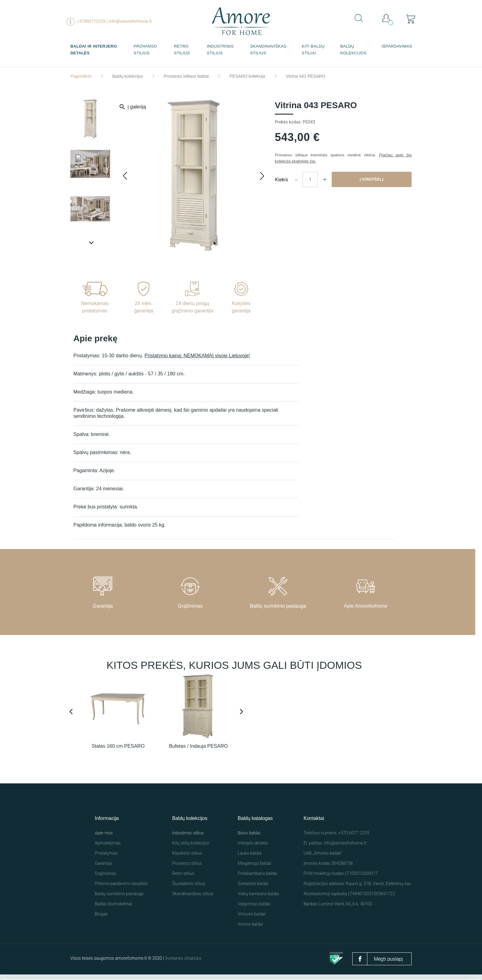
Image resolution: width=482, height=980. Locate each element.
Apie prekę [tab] (95, 339)
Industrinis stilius (220, 50)
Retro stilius (182, 50)
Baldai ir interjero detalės (94, 50)
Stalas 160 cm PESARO (118, 752)
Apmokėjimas (108, 849)
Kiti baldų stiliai (313, 50)
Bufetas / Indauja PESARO (198, 752)
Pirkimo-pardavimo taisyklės (121, 889)
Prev (72, 714)
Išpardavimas (397, 46)
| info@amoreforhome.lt (129, 21)
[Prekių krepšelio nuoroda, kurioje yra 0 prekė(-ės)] (411, 19)
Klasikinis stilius (187, 859)
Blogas (101, 919)
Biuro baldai (249, 838)
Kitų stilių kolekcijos (191, 849)
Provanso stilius (145, 50)
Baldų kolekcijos (354, 50)
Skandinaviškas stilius (268, 50)
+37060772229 (91, 21)
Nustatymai (383, 964)
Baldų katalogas (255, 824)
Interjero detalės (253, 849)
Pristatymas (106, 859)
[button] (262, 176)
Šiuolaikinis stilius (189, 889)
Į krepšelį (371, 179)
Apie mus (104, 838)
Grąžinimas (105, 879)
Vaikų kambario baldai (258, 899)
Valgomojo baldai (254, 909)
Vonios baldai (250, 930)
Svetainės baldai (253, 889)
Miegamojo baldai (254, 869)
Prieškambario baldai (257, 879)
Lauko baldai (250, 859)
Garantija (103, 869)
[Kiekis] (310, 179)
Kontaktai (314, 824)
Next (242, 714)
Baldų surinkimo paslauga (119, 899)
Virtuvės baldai (251, 919)
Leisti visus (319, 961)
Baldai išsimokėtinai (113, 909)
